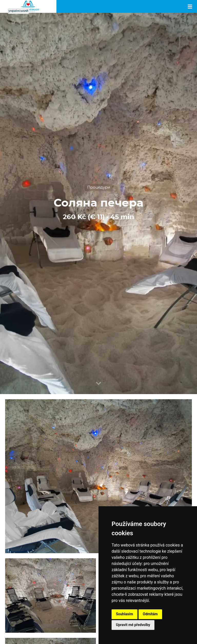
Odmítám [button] (150, 614)
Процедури (99, 187)
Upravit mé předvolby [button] (133, 625)
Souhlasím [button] (125, 614)
